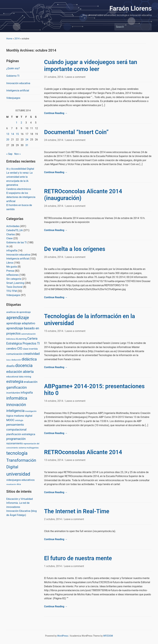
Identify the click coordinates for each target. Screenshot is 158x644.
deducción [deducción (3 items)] (16, 360)
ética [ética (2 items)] (19, 484)
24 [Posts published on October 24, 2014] (27, 140)
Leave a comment (75, 77)
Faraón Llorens (131, 8)
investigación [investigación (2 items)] (31, 411)
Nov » (17, 154)
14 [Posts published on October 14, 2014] (13, 134)
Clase (10, 238)
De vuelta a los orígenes (75, 249)
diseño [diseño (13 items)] (10, 366)
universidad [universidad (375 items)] (18, 474)
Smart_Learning (15, 283)
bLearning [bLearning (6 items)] (21, 339)
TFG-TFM (12, 291)
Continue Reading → (56, 113)
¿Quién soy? (13, 68)
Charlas (11, 234)
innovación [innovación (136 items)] (16, 405)
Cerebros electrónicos (19, 189)
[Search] (130, 27)
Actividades (13, 226)
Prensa (10, 271)
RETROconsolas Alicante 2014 (83, 452)
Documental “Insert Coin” (76, 132)
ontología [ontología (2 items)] (19, 420)
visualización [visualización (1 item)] (11, 484)
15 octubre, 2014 (54, 331)
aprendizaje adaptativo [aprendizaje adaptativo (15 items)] (21, 323)
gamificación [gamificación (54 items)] (17, 387)
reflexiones (13, 275)
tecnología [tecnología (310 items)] (17, 453)
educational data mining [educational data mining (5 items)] (19, 377)
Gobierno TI (13, 76)
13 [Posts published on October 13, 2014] (8, 134)
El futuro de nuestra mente (78, 558)
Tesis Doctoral (14, 287)
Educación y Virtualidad (20, 499)
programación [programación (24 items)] (16, 439)
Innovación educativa (18, 83)
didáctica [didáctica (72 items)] (29, 359)
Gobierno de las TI (17, 242)
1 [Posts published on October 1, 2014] (17, 123)
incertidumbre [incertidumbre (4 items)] (13, 393)
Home (9, 39)
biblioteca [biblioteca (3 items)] (11, 339)
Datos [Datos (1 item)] (9, 360)
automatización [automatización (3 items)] (28, 334)
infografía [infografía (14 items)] (27, 393)
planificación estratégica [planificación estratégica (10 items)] (21, 434)
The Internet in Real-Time (77, 511)
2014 (17, 39)
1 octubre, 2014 (53, 566)
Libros (10, 263)
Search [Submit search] (148, 27)
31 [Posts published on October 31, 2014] (27, 145)
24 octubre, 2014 (54, 140)
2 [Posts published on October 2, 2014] (21, 123)
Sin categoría (14, 279)
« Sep (9, 154)
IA (8, 246)
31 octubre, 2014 (54, 77)
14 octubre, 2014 (54, 401)
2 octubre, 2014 (53, 519)
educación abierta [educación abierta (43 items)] (20, 372)
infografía (12, 251)
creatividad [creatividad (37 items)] (31, 354)
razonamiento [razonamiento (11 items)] (15, 443)
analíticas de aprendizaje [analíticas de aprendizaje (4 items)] (18, 312)
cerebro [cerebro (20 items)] (11, 349)
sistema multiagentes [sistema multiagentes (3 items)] (29, 448)
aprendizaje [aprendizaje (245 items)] (18, 318)
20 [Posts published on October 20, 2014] (8, 140)
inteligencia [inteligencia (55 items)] (15, 411)
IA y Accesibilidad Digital (20, 169)
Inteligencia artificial (18, 91)
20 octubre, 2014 (54, 257)
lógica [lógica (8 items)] (10, 416)
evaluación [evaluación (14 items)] (31, 382)
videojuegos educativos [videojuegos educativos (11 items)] (20, 480)
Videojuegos (13, 98)
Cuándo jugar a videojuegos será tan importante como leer (91, 66)
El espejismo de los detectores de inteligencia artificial (21, 197)
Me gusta (12, 267)
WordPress (63, 636)
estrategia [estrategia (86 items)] (15, 382)
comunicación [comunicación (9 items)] (15, 354)
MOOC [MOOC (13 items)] (10, 420)
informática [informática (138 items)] (17, 398)
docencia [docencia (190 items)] (24, 366)
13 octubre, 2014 (54, 460)
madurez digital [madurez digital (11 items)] (23, 416)
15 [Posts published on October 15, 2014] (17, 134)
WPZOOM (108, 636)
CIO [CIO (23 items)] (20, 349)
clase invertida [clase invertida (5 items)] (30, 349)
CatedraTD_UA (15, 230)
